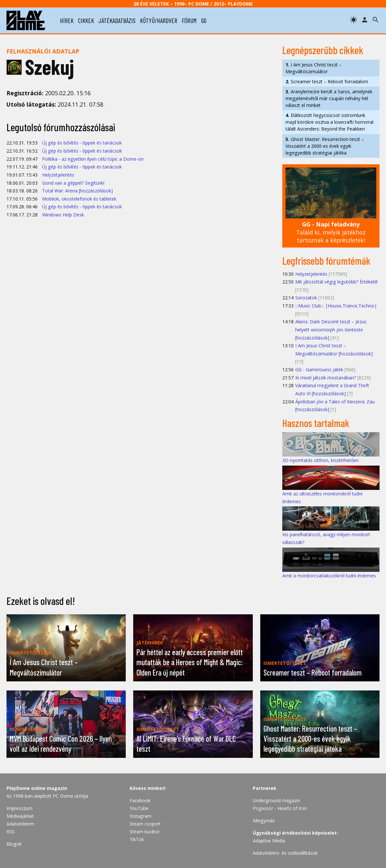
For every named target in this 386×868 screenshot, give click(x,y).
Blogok (14, 844)
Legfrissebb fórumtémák (326, 260)
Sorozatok (306, 298)
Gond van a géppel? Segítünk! (73, 183)
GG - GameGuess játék (319, 370)
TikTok (137, 839)
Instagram (140, 816)
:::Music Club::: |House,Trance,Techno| (336, 306)
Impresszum (19, 808)
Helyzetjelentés (58, 175)
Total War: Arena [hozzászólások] (77, 191)
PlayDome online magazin (37, 788)
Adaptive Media (269, 841)
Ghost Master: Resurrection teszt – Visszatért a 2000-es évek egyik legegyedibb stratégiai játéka (325, 146)
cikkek (86, 20)
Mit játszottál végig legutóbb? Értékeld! (336, 282)
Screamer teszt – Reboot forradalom (327, 81)
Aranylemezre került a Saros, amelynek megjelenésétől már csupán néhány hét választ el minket (329, 98)
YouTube (139, 808)
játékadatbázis (117, 20)
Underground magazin (276, 800)
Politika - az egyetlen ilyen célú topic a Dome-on (93, 159)
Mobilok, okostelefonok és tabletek (79, 199)
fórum (189, 20)
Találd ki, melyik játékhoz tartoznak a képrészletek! (331, 232)
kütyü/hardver (159, 20)
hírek (67, 20)
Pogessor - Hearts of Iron (280, 808)
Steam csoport (145, 824)
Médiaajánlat (20, 816)
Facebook (140, 800)
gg (204, 20)
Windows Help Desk (63, 215)
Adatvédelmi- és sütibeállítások (285, 853)
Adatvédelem (20, 824)
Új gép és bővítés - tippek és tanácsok (82, 143)
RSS (11, 832)
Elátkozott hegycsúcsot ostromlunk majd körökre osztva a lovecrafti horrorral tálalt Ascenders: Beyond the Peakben (329, 122)
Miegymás (264, 821)
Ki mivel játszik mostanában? (326, 378)
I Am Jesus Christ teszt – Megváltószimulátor (314, 68)
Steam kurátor (145, 832)
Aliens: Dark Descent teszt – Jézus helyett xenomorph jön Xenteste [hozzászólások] (331, 330)
